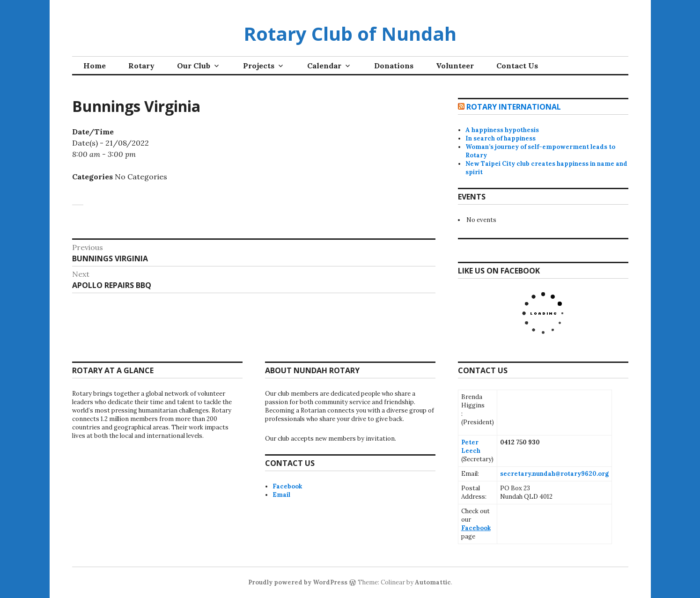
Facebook (287, 486)
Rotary (141, 66)
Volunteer (455, 66)
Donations (394, 66)
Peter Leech (471, 447)
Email (281, 495)
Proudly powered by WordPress (298, 582)
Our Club (194, 66)
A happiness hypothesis (502, 130)
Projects (259, 66)
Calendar (324, 66)
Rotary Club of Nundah (350, 33)
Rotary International (514, 107)
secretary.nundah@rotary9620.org (554, 474)
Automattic (433, 582)
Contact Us (517, 66)
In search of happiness (501, 138)
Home (95, 66)
